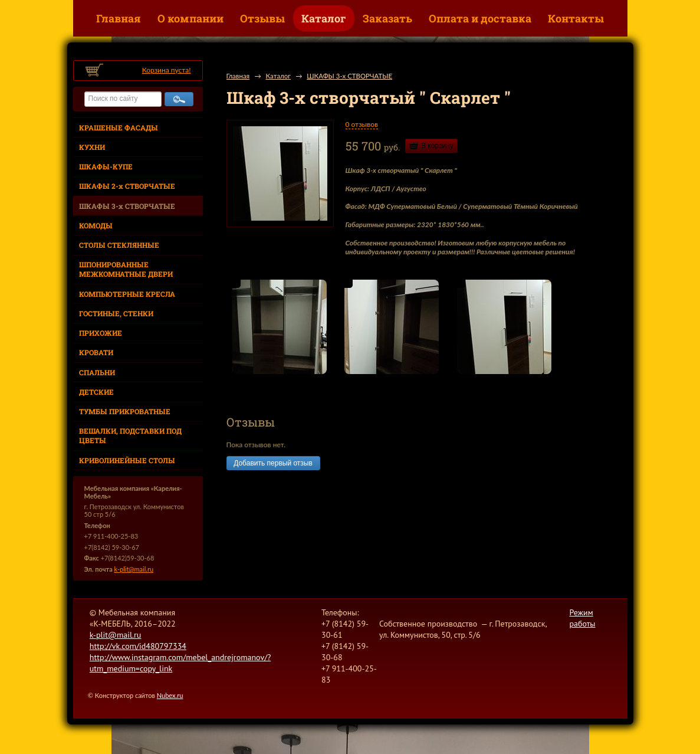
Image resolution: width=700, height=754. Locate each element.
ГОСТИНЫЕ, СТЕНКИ (116, 313)
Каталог (324, 18)
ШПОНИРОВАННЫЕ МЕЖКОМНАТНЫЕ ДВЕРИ (126, 269)
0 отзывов (362, 124)
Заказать (387, 18)
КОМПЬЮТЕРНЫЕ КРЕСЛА (127, 294)
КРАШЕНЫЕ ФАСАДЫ (119, 127)
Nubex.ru (170, 695)
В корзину (437, 146)
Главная (119, 18)
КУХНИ (92, 147)
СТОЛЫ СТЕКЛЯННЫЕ (119, 245)
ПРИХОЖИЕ (101, 333)
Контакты (576, 18)
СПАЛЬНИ (97, 372)
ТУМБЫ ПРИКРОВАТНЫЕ (125, 411)
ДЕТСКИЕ (96, 392)
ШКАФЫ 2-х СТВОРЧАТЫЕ (127, 186)
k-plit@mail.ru (134, 569)
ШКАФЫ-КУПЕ (106, 166)
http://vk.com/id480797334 (138, 646)
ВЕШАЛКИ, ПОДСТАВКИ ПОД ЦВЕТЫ (130, 435)
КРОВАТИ (96, 352)
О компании (190, 18)
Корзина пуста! (167, 70)
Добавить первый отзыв (273, 463)
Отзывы (262, 18)
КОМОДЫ (96, 225)
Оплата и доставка (480, 18)
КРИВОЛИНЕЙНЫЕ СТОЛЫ (127, 460)
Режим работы (582, 618)
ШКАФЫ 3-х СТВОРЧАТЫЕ (127, 206)
